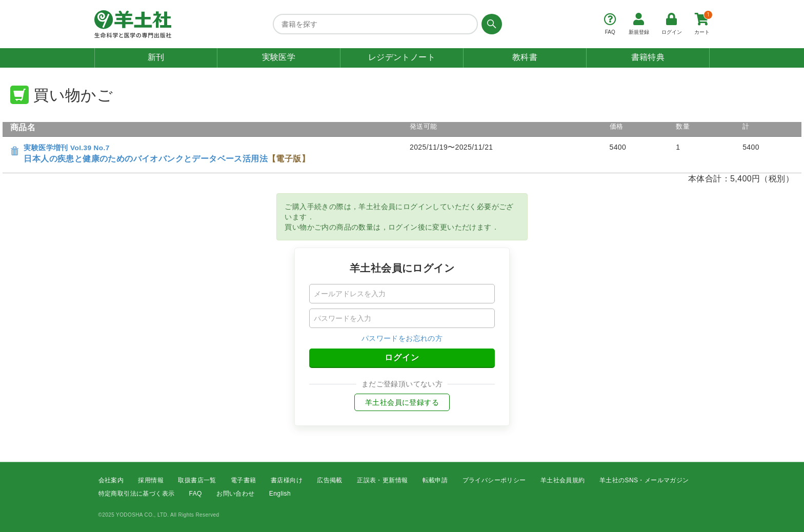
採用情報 (151, 480)
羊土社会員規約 (563, 480)
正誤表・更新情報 (382, 480)
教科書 (525, 57)
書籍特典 (648, 57)
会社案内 (111, 480)
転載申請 (435, 480)
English (280, 494)
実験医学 (279, 57)
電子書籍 (244, 480)
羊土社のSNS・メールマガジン (644, 480)
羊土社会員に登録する (402, 402)
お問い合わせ (235, 494)
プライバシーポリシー (494, 480)
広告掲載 (330, 480)
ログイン (402, 357)
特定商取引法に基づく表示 (137, 494)
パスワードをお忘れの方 (402, 338)
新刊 (156, 57)
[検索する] (490, 24)
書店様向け (287, 480)
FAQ (196, 494)
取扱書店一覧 (197, 480)
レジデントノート (402, 57)
